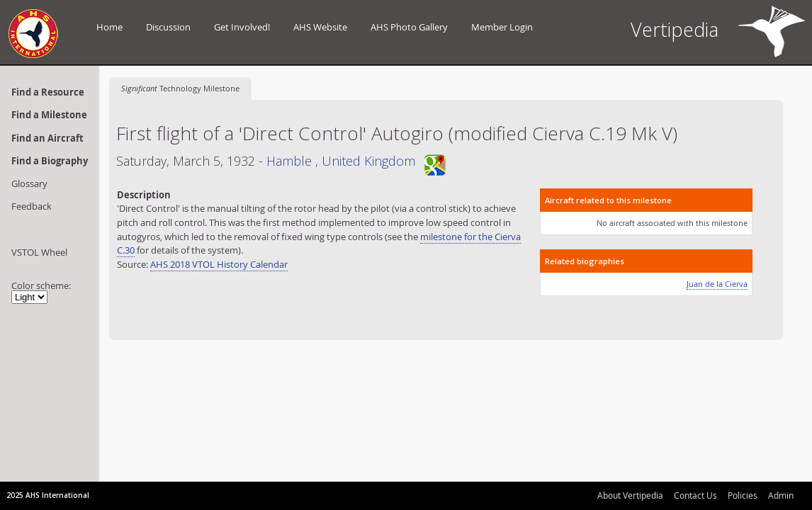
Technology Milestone (180, 88)
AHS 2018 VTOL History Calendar (219, 264)
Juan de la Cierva (717, 284)
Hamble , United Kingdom (356, 161)
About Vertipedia (630, 495)
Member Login (502, 27)
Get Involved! (242, 27)
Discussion (168, 27)
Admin (781, 495)
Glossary (29, 183)
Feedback (32, 206)
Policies (743, 495)
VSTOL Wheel (39, 252)
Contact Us (695, 495)
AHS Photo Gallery (409, 27)
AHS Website (320, 27)
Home (109, 27)
